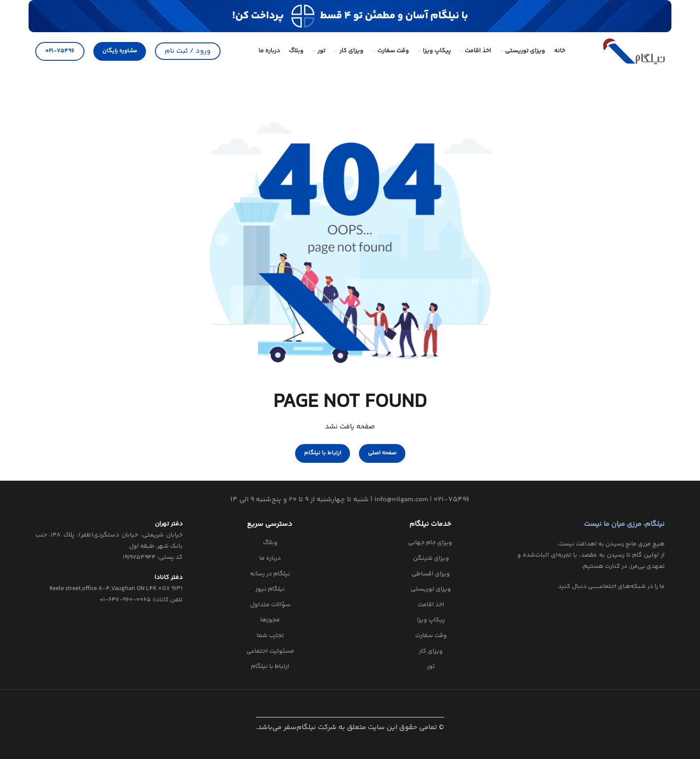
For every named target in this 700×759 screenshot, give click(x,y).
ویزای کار (431, 652)
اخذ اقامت (431, 605)
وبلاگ (270, 543)
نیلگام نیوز (270, 590)
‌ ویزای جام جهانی (431, 543)
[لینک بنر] (350, 16)
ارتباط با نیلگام (270, 667)
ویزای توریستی (431, 590)
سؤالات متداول (270, 605)
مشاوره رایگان (120, 51)
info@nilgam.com (401, 500)
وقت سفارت (431, 636)
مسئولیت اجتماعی (270, 652)
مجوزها (270, 621)
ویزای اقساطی (431, 574)
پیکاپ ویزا (431, 621)
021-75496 (60, 51)
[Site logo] (634, 51)
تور (431, 667)
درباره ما (270, 559)
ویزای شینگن (431, 559)
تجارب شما (270, 636)
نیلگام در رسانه (270, 574)
